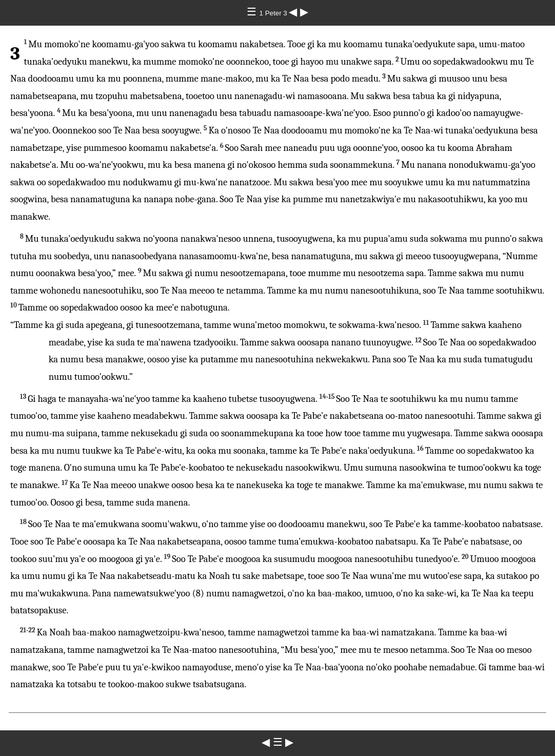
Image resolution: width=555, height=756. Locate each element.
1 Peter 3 (274, 13)
